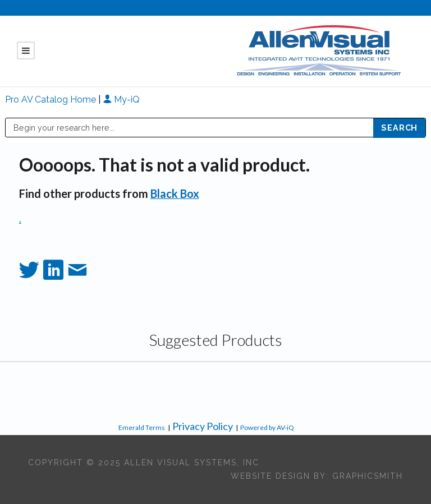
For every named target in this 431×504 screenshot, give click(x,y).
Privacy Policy (203, 426)
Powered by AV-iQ (267, 427)
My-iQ (121, 100)
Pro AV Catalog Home (52, 100)
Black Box (175, 193)
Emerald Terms (142, 427)
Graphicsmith (368, 476)
